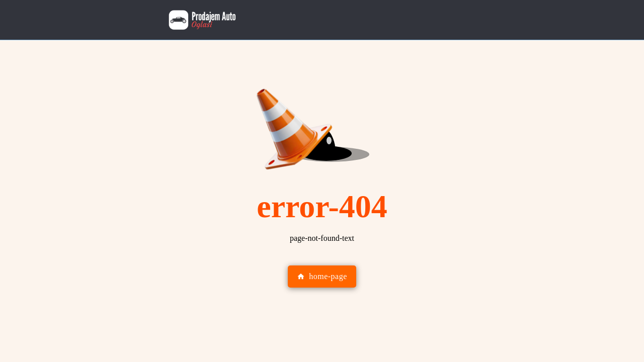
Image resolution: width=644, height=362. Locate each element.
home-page (322, 276)
